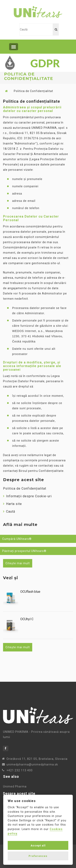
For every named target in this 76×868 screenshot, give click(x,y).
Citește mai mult (18, 563)
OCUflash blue (30, 592)
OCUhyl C (27, 619)
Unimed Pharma (15, 786)
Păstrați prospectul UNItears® (24, 551)
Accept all (38, 845)
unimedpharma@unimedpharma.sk (32, 764)
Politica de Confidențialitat (25, 488)
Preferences (38, 856)
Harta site (12, 504)
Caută (9, 511)
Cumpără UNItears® (17, 539)
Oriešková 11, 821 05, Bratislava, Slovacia (37, 759)
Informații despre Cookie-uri (27, 496)
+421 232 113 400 (20, 770)
